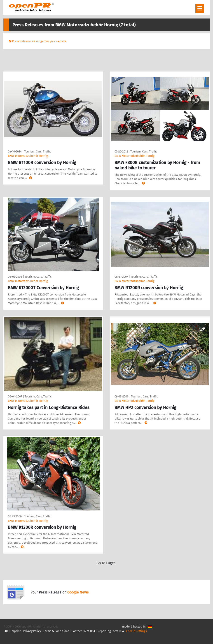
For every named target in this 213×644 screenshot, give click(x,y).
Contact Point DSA (83, 631)
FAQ (6, 631)
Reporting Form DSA (111, 631)
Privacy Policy (32, 631)
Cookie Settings (137, 631)
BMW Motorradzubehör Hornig (28, 156)
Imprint (16, 631)
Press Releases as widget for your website (39, 41)
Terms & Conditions (56, 631)
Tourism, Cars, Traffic (38, 151)
